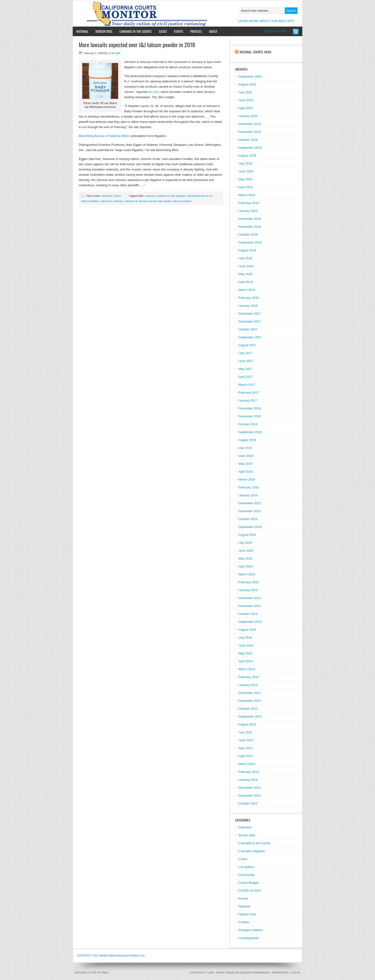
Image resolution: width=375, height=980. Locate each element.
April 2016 (246, 472)
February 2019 (249, 203)
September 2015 (250, 527)
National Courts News (255, 52)
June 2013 (246, 740)
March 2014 (247, 669)
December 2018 (250, 219)
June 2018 (246, 266)
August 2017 (247, 345)
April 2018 (246, 282)
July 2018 (245, 258)
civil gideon (246, 867)
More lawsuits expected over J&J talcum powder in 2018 (137, 45)
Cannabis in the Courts (135, 31)
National (82, 31)
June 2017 (246, 361)
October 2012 (248, 803)
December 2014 (250, 598)
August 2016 (247, 440)
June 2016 (246, 456)
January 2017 (248, 400)
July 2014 (245, 637)
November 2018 (250, 227)
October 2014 (248, 614)
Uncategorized (249, 938)
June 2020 (246, 100)
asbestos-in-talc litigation (171, 196)
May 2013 (245, 748)
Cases (163, 31)
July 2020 (245, 92)
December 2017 (250, 314)
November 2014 (250, 606)
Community (247, 875)
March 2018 (247, 290)
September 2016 (250, 432)
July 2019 (245, 163)
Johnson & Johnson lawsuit (141, 201)
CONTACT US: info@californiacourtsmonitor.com (111, 955)
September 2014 (250, 622)
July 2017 (245, 353)
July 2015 (245, 543)
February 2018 (249, 298)
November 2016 (250, 416)
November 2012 (250, 796)
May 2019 (245, 179)
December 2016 (250, 408)
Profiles (196, 31)
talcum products (182, 201)
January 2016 (248, 495)
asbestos (150, 196)
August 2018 (247, 250)
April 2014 (246, 661)
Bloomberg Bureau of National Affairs (104, 136)
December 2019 (250, 124)
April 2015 (246, 566)
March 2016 (247, 479)
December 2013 (250, 693)
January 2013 (248, 780)
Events (178, 31)
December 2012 (250, 788)
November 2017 (250, 321)
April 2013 (246, 756)
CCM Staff (114, 53)
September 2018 (250, 242)
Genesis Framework (255, 973)
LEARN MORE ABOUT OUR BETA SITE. (266, 21)
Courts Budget (249, 883)
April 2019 (246, 187)
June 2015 (246, 551)
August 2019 (247, 156)
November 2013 (250, 701)
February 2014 (249, 677)
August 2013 (247, 724)
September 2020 (250, 76)
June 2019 (246, 171)
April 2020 (246, 108)
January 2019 (248, 211)
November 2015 (250, 511)
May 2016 (245, 464)
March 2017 (247, 385)
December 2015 (250, 503)
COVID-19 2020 (250, 891)
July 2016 (245, 448)
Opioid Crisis (248, 914)
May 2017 (245, 369)
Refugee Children (251, 930)
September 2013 (250, 717)
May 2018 (245, 274)
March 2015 (247, 574)
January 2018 (248, 306)
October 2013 (248, 709)
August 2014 (247, 630)
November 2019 (250, 132)
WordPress (280, 973)
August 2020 (247, 84)
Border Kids (104, 31)
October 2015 (248, 519)
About (211, 31)
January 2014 (248, 685)
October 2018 (248, 235)
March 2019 (247, 195)
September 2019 (250, 148)
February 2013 (249, 772)
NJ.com (154, 92)
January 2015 (248, 590)
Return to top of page (92, 973)
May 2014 (245, 653)
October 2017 (248, 329)
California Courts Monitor (128, 13)
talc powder (165, 201)
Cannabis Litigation (252, 851)
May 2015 (245, 558)
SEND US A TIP (275, 31)
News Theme (225, 973)
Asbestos (107, 196)
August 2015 (247, 535)
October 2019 (248, 140)
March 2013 (247, 764)
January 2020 (248, 116)
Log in (295, 973)
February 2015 (249, 582)
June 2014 (246, 645)
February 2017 (249, 393)
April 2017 (246, 377)
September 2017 (250, 337)
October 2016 (248, 424)
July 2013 (245, 732)
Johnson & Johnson (112, 201)
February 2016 (249, 487)
